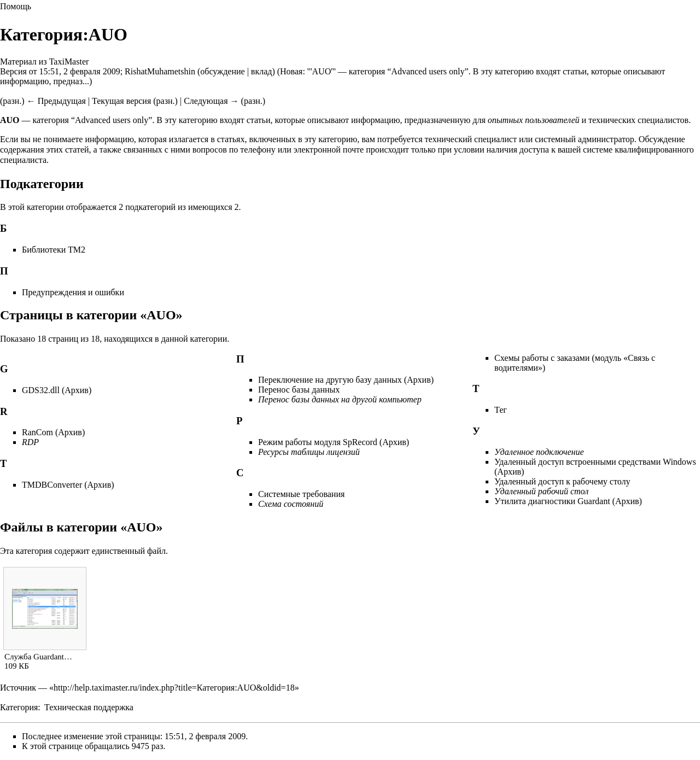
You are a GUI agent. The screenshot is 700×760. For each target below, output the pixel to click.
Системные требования (301, 494)
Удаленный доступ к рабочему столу (562, 481)
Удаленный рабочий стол (541, 491)
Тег (501, 410)
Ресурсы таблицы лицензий (309, 452)
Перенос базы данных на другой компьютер (340, 399)
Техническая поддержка (89, 707)
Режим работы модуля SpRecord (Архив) (334, 442)
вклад (262, 71)
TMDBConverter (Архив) (68, 485)
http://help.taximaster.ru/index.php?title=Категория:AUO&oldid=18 (174, 688)
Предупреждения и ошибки (73, 292)
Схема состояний (291, 504)
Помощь (16, 6)
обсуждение (222, 71)
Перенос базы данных (299, 390)
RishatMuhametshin (160, 71)
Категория (19, 707)
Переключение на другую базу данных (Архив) (346, 380)
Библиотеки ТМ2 (54, 250)
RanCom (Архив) (53, 432)
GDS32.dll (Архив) (57, 390)
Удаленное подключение (539, 452)
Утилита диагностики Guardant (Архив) (568, 501)
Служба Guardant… (38, 657)
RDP (30, 442)
